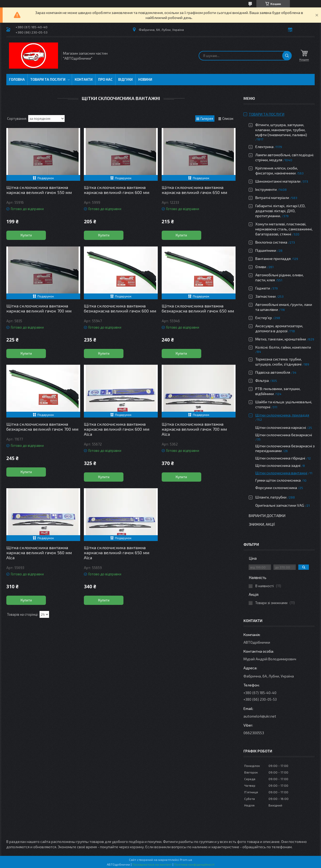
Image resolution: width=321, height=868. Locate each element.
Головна (17, 79)
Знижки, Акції (262, 524)
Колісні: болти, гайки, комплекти (283, 347)
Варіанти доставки (267, 516)
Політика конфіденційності (194, 864)
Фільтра (262, 380)
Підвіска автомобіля (273, 372)
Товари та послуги (48, 79)
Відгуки (125, 79)
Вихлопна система (271, 242)
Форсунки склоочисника (276, 488)
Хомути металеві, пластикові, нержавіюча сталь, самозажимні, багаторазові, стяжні (284, 229)
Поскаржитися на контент (152, 864)
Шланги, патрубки (271, 497)
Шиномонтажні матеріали (278, 181)
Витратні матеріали (272, 198)
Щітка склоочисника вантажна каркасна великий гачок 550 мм (39, 190)
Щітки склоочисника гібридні (280, 458)
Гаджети (263, 288)
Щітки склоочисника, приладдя (282, 415)
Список (228, 118)
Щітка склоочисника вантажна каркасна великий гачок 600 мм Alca (117, 429)
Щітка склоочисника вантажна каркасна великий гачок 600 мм (117, 190)
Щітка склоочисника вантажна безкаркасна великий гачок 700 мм (42, 426)
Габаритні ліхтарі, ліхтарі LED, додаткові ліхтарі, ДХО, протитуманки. (280, 211)
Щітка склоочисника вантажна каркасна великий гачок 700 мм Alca (194, 429)
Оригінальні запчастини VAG (280, 505)
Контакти (84, 79)
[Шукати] (287, 56)
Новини (145, 79)
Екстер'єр (264, 318)
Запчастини (265, 296)
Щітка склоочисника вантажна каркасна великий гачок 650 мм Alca (117, 552)
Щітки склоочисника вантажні (281, 473)
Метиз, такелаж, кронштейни (281, 339)
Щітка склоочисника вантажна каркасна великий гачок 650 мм (194, 190)
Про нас (105, 79)
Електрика (264, 147)
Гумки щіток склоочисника (278, 480)
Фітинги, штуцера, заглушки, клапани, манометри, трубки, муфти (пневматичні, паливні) (281, 130)
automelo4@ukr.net (260, 716)
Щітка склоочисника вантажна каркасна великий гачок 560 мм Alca (39, 552)
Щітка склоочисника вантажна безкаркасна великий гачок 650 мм (198, 308)
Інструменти (266, 189)
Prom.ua (186, 860)
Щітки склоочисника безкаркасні (284, 435)
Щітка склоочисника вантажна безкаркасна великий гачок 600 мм (120, 308)
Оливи (261, 267)
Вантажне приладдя (273, 258)
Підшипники (266, 250)
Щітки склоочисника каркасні (281, 427)
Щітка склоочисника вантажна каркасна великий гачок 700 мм (39, 308)
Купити (26, 235)
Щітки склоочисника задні (278, 465)
